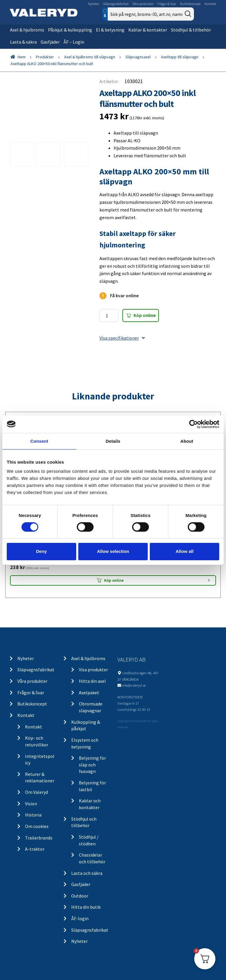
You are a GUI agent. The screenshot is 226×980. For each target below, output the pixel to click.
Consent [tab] (39, 441)
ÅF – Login (74, 42)
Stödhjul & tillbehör (191, 30)
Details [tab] (113, 441)
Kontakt (210, 4)
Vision (31, 804)
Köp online (145, 315)
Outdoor (80, 896)
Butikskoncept (190, 4)
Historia (33, 815)
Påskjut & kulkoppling (70, 30)
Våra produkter (143, 4)
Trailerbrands (39, 838)
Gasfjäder (50, 42)
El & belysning (110, 30)
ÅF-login (80, 918)
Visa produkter (93, 670)
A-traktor (35, 849)
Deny (41, 551)
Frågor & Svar (167, 4)
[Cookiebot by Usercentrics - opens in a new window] (193, 424)
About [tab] (187, 441)
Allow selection (113, 551)
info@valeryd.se (134, 685)
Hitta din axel (92, 681)
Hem (22, 57)
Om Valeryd (36, 792)
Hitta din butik (86, 907)
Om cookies (37, 826)
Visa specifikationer (122, 338)
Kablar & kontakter (148, 30)
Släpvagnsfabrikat (116, 4)
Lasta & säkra (23, 42)
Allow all (185, 551)
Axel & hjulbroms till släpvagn (90, 57)
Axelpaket (89, 693)
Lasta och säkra (87, 873)
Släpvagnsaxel (138, 57)
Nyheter (94, 4)
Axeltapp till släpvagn (180, 57)
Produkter (45, 57)
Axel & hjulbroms (27, 30)
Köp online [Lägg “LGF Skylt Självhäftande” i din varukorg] (114, 580)
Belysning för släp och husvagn (92, 765)
